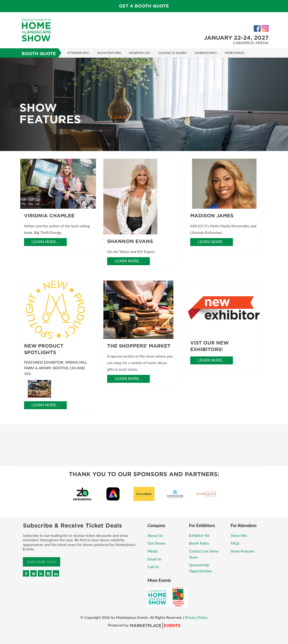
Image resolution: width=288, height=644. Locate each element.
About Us (155, 535)
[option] (144, 104)
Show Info (239, 535)
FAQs (235, 543)
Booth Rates (199, 543)
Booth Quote (39, 54)
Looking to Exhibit (172, 53)
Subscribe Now (42, 562)
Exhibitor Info (206, 53)
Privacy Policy (196, 617)
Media (153, 551)
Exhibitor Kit (199, 535)
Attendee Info (78, 53)
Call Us (153, 567)
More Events (234, 53)
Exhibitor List (139, 53)
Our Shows (156, 543)
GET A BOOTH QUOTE (144, 6)
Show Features (109, 53)
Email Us (155, 559)
